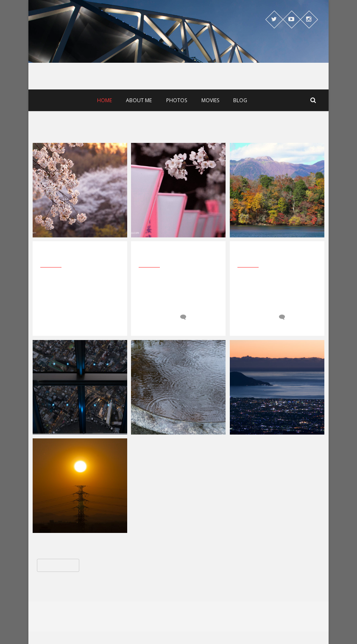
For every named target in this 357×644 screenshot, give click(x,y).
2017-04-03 (255, 317)
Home (105, 100)
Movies (210, 100)
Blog (240, 100)
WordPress (255, 621)
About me (139, 100)
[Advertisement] (178, 126)
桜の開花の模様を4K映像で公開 (276, 256)
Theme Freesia (191, 621)
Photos (177, 100)
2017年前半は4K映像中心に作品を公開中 (175, 256)
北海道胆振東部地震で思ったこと (78, 256)
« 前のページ (58, 565)
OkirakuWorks (171, 27)
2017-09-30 (156, 317)
